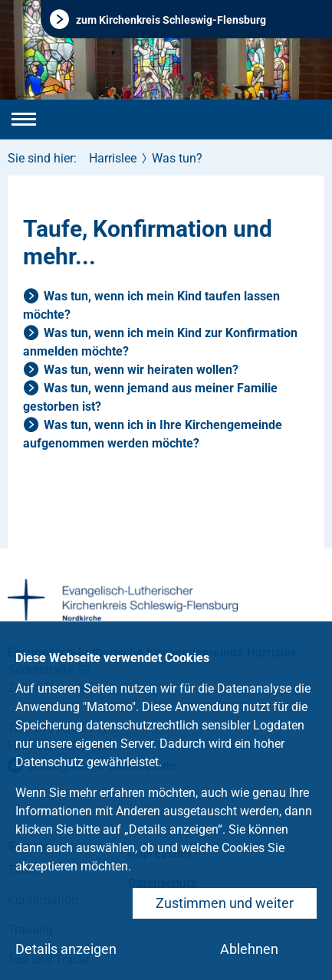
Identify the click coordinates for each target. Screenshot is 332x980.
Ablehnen (249, 949)
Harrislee (113, 158)
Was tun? (177, 158)
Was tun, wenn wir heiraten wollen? (141, 370)
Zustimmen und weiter (225, 903)
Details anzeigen (66, 949)
